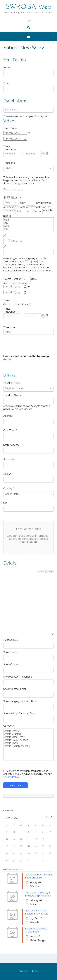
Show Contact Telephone (18, 677)
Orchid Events (28, 731)
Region (7, 474)
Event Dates (10, 128)
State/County (11, 445)
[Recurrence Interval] (30, 203)
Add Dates (15, 241)
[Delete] (47, 153)
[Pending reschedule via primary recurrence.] (16, 198)
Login (28, 21)
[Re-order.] (5, 198)
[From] (15, 133)
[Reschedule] (5, 236)
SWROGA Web (28, 7)
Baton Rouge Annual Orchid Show (37, 930)
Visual (41, 572)
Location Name (13, 395)
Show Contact (11, 664)
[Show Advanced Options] (12, 198)
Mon (28, 220)
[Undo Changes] (19, 198)
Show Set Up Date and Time (19, 713)
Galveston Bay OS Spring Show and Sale (39, 876)
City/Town (10, 430)
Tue (28, 223)
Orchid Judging (28, 734)
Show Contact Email (15, 689)
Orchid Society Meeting (28, 746)
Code (50, 572)
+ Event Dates (15, 344)
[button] (43, 154)
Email (6, 83)
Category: (9, 726)
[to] (15, 139)
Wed (28, 226)
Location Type (12, 383)
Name (7, 67)
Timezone (9, 163)
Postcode (9, 459)
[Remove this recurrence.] (9, 198)
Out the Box (33, 971)
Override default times (17, 305)
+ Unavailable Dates (18, 349)
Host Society (11, 640)
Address (9, 416)
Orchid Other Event (28, 737)
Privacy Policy (11, 777)
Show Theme (11, 652)
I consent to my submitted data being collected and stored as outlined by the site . (28, 774)
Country (9, 488)
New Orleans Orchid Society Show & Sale (37, 912)
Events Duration (12, 279)
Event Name (15, 101)
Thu (28, 229)
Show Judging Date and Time (20, 701)
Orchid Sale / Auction (28, 740)
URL (6, 503)
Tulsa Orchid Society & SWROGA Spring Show (38, 894)
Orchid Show (28, 743)
